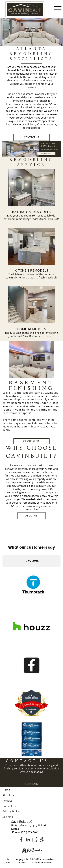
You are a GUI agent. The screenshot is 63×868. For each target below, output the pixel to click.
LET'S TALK (32, 784)
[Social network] (35, 840)
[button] (2, 570)
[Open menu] (58, 9)
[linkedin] (28, 840)
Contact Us (31, 137)
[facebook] (21, 840)
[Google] (42, 840)
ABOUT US (31, 516)
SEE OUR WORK (31, 441)
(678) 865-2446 (30, 832)
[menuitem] (31, 790)
